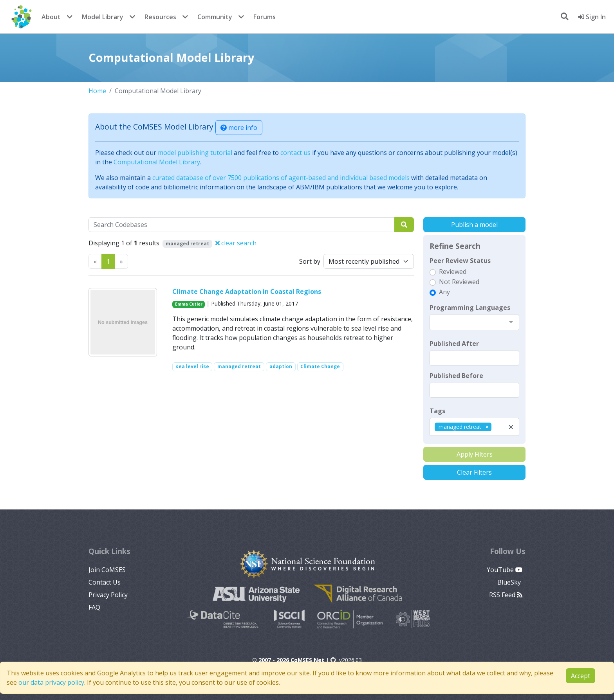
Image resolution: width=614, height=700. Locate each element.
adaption (281, 366)
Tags (437, 411)
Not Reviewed (459, 282)
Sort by (310, 261)
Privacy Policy (108, 595)
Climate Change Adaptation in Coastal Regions (247, 292)
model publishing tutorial (195, 153)
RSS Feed (506, 595)
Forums (265, 17)
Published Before (456, 376)
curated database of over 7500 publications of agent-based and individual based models (281, 178)
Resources (160, 17)
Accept (581, 676)
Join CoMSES (107, 570)
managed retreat (239, 366)
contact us (295, 153)
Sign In (592, 17)
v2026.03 (346, 660)
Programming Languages (470, 308)
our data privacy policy (51, 682)
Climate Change (320, 366)
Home (97, 91)
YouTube (505, 570)
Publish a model (474, 225)
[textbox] (474, 358)
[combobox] (474, 322)
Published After (454, 344)
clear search (236, 243)
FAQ (94, 607)
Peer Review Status (460, 261)
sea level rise (192, 366)
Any (444, 292)
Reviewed (453, 272)
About (51, 17)
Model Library (103, 17)
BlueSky (510, 582)
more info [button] (239, 128)
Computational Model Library (157, 162)
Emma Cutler (189, 304)
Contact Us (105, 582)
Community (215, 17)
